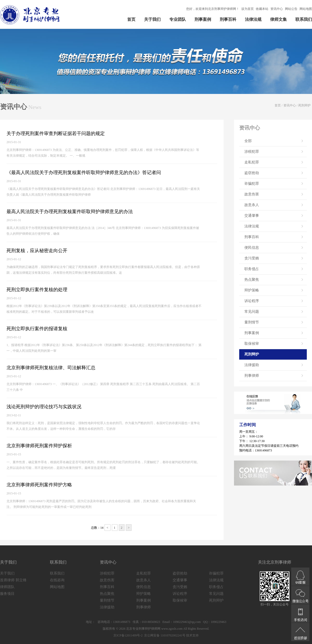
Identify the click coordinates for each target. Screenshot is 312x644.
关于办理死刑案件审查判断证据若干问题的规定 (56, 133)
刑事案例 (203, 19)
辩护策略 (252, 290)
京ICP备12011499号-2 (128, 635)
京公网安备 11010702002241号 (164, 635)
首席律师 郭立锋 (13, 580)
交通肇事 (252, 216)
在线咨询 (57, 580)
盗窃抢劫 (252, 173)
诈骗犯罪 (252, 184)
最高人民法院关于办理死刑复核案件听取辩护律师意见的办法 (70, 212)
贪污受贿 (252, 258)
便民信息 (252, 248)
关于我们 (152, 19)
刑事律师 (252, 376)
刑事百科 (228, 19)
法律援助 (252, 365)
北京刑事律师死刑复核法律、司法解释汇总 (51, 368)
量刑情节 (252, 322)
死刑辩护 (304, 105)
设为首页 (248, 9)
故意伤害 (252, 194)
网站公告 (291, 9)
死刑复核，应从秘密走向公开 (37, 251)
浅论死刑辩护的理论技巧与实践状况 (44, 407)
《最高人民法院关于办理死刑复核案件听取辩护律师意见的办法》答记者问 (84, 173)
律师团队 (7, 587)
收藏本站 (262, 9)
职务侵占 (252, 269)
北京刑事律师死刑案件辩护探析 (39, 446)
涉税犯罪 (252, 152)
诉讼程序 (252, 301)
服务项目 (7, 594)
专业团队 (178, 19)
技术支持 (192, 635)
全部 (248, 141)
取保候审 (252, 344)
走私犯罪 (252, 162)
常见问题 (252, 312)
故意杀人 (252, 205)
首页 (131, 19)
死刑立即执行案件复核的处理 (37, 290)
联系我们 (304, 19)
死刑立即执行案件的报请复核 (37, 329)
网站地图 (306, 9)
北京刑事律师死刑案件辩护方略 (39, 485)
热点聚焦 (252, 280)
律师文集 (278, 19)
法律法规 (253, 19)
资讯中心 (277, 9)
